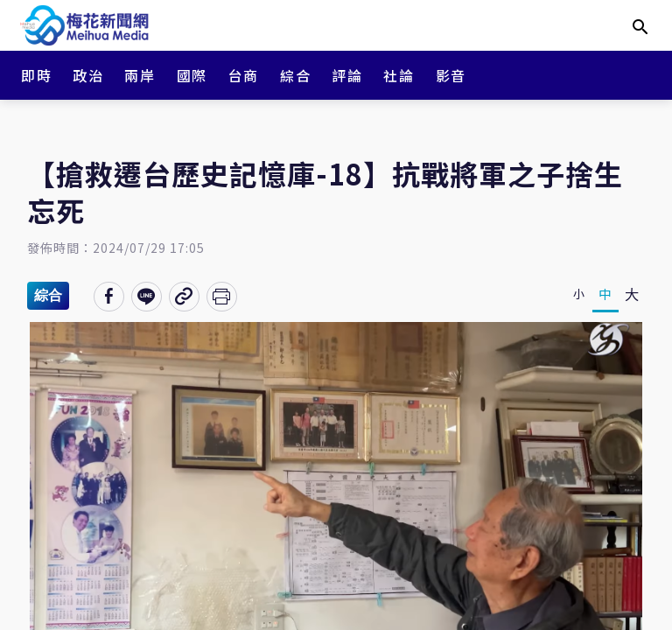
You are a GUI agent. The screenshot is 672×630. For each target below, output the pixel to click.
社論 (399, 75)
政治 (88, 75)
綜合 (295, 75)
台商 (244, 75)
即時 (36, 75)
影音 (451, 75)
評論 (347, 75)
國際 (192, 75)
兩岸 (140, 75)
